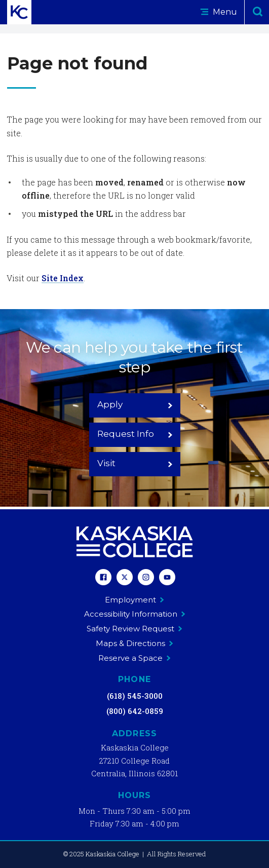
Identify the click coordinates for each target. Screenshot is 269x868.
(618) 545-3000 (135, 696)
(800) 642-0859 (135, 711)
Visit (135, 463)
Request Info (135, 434)
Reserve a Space (134, 658)
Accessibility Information (135, 614)
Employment (134, 600)
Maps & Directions (134, 643)
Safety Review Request (134, 629)
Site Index (63, 278)
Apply (135, 404)
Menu (219, 12)
